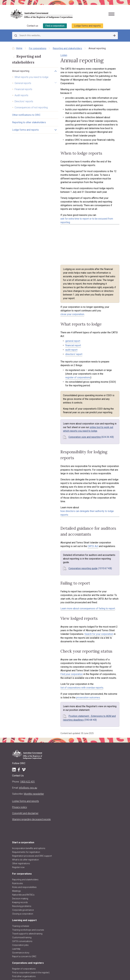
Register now (18, 765)
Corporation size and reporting (62, 377)
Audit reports (21, 103)
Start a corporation (23, 740)
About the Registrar (21, 905)
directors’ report (51, 312)
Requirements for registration (26, 749)
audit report (49, 308)
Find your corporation (102, 572)
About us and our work (25, 899)
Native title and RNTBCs (23, 792)
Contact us (32, 25)
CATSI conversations (22, 839)
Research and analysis (23, 893)
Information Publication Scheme (28, 943)
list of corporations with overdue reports (93, 585)
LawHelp (16, 846)
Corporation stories (22, 877)
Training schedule (21, 823)
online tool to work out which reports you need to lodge (73, 371)
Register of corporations (24, 866)
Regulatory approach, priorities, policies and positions (38, 920)
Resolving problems (22, 803)
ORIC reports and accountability (27, 935)
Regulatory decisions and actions (28, 932)
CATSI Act (43, 462)
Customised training (22, 835)
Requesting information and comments (31, 889)
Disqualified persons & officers (27, 885)
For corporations (38, 48)
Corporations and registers (28, 860)
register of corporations (67, 328)
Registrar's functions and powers (28, 909)
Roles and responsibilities (24, 784)
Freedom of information (24, 939)
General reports (23, 91)
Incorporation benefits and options (29, 746)
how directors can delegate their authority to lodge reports (88, 434)
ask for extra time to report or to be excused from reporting (69, 189)
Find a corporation (55, 25)
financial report (50, 304)
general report (50, 299)
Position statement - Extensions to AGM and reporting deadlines (80, 614)
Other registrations (21, 761)
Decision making (20, 796)
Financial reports (23, 97)
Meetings (16, 788)
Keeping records (20, 800)
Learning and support (24, 818)
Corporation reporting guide (60, 481)
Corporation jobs (20, 842)
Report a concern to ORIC (24, 854)
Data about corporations (24, 881)
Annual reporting (21, 75)
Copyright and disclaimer (25, 711)
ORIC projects (19, 928)
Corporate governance (23, 807)
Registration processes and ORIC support (32, 753)
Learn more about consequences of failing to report (65, 517)
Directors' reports (24, 109)
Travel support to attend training (27, 831)
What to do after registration (26, 757)
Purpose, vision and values (25, 913)
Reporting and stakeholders (67, 48)
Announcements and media (25, 924)
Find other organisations (24, 874)
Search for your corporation (52, 543)
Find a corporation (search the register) (31, 870)
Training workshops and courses (28, 827)
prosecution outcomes (50, 595)
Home (19, 48)
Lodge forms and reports (87, 25)
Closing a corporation (23, 811)
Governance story (21, 850)
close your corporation (59, 276)
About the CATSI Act (22, 916)
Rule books (18, 781)
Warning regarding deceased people (31, 717)
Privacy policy (20, 705)
